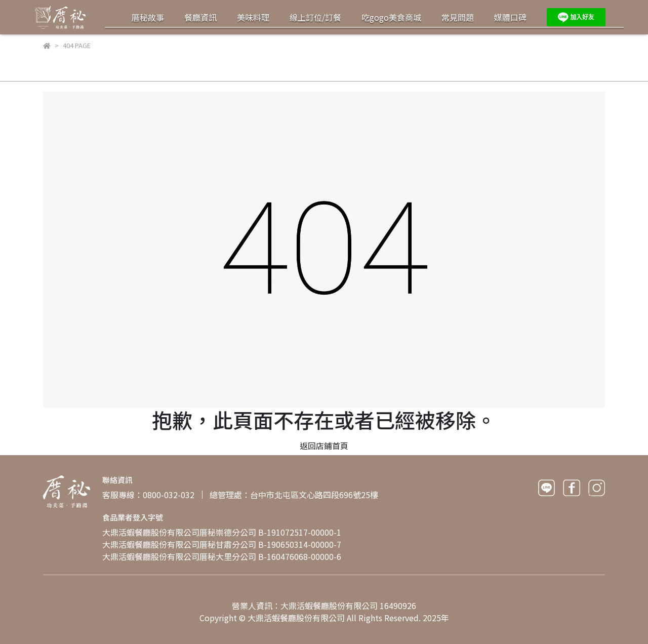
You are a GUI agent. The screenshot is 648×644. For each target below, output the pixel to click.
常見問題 (458, 17)
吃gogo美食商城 (391, 17)
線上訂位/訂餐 (315, 17)
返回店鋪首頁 (324, 446)
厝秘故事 (148, 17)
